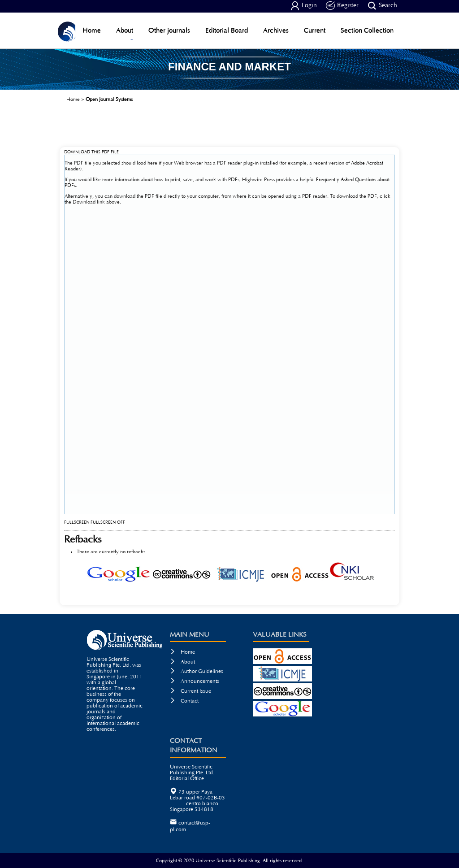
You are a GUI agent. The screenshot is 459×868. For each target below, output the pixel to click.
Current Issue (191, 691)
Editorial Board (227, 30)
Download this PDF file (91, 152)
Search (382, 6)
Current (315, 30)
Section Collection (367, 30)
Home (92, 30)
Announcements (195, 681)
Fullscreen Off (108, 523)
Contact (184, 701)
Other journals (169, 30)
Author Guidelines (197, 671)
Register (342, 6)
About (125, 30)
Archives (276, 30)
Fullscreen (77, 523)
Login (304, 6)
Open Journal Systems (109, 99)
